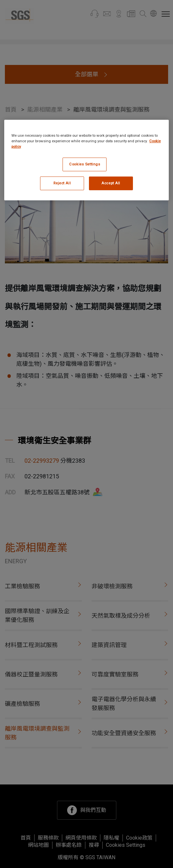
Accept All (111, 183)
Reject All (62, 183)
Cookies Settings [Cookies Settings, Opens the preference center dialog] (85, 164)
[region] (86, 160)
